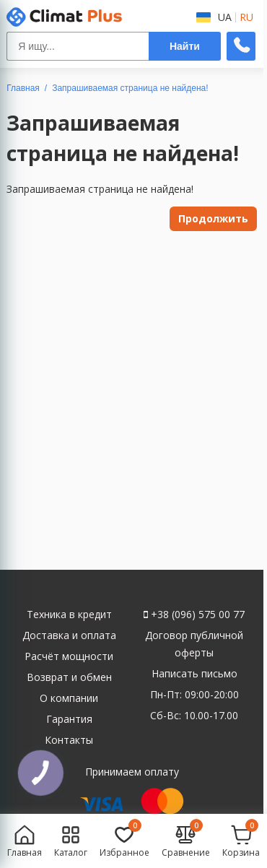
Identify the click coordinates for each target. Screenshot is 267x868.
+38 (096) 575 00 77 (194, 614)
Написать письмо (194, 673)
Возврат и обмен (69, 677)
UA (225, 17)
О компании (69, 698)
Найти (185, 46)
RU (246, 17)
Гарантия (69, 719)
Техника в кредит (69, 614)
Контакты (69, 740)
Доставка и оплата (69, 635)
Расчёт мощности (69, 656)
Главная (23, 88)
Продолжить (213, 218)
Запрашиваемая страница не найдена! (130, 88)
